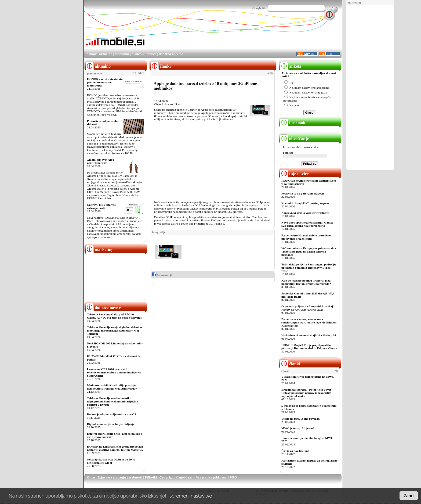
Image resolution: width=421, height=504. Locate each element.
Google (257, 8)
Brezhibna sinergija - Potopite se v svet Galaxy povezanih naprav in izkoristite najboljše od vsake (306, 393)
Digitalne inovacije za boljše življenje (111, 424)
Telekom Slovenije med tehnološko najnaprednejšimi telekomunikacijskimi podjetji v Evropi (112, 401)
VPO (233, 477)
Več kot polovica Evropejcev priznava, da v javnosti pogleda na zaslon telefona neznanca (309, 251)
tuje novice (294, 174)
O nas (91, 477)
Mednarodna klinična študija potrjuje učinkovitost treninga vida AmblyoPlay (112, 387)
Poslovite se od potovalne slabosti (303, 193)
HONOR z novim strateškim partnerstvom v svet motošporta (105, 82)
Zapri (409, 496)
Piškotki (151, 477)
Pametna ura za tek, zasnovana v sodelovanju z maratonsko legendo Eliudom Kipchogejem (309, 322)
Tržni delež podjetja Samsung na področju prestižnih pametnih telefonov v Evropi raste (309, 268)
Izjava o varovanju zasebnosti (120, 477)
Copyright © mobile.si (176, 477)
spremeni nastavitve (191, 496)
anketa (291, 66)
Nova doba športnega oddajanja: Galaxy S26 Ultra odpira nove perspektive (307, 224)
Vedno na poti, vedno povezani (301, 419)
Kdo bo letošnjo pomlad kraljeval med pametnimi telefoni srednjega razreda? (306, 282)
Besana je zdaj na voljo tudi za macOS (112, 414)
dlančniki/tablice (144, 54)
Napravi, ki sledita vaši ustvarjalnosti (102, 206)
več (134, 73)
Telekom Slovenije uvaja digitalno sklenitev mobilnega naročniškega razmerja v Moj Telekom (115, 330)
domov (92, 54)
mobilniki (122, 54)
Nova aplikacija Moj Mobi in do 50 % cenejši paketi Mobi (111, 461)
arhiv (141, 73)
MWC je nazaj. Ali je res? (298, 428)
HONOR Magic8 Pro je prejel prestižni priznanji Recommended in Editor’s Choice (309, 347)
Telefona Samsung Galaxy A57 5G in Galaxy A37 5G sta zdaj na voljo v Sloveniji (115, 316)
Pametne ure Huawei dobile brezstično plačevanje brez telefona (306, 237)
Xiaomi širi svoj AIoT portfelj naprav (101, 161)
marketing (354, 2)
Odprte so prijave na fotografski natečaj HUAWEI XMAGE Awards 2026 (307, 308)
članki (290, 364)
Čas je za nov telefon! (295, 451)
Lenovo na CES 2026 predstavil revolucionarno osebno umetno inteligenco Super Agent (114, 372)
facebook (293, 123)
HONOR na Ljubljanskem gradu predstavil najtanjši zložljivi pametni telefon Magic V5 (115, 448)
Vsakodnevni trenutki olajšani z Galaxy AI (309, 335)
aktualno (106, 54)
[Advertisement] (370, 88)
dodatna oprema (171, 54)
